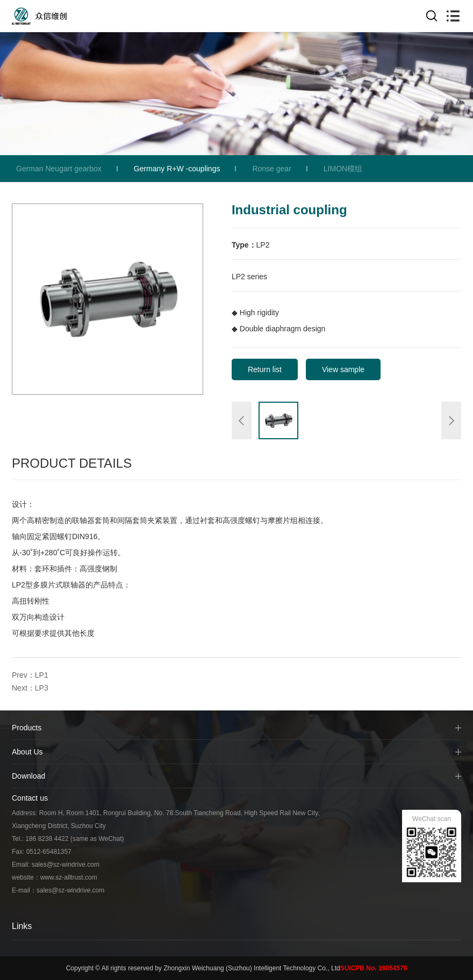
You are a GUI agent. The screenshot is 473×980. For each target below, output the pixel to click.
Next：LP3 (30, 688)
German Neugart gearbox (59, 169)
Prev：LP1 (30, 675)
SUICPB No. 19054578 (374, 968)
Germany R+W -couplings (177, 169)
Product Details (72, 463)
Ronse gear (271, 169)
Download (28, 776)
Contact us (30, 798)
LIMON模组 (343, 169)
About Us (27, 752)
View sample (343, 369)
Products (27, 728)
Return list (265, 369)
